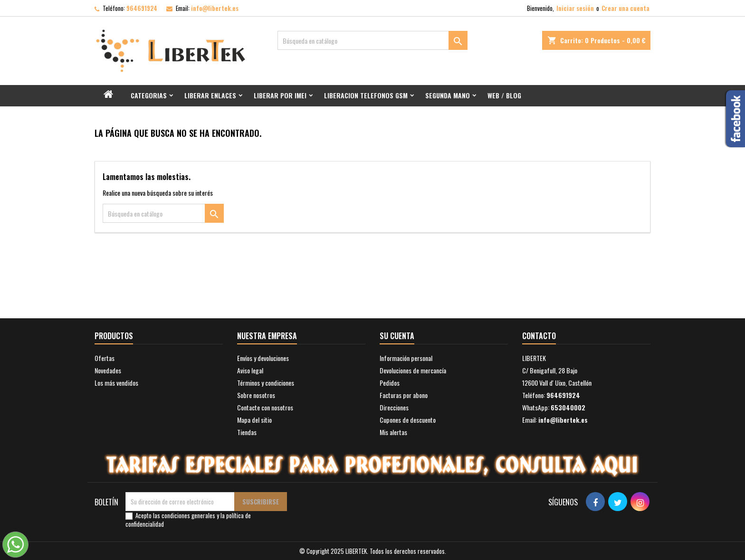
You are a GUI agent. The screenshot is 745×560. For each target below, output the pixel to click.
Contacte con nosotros (265, 407)
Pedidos (390, 383)
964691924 (142, 8)
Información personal (406, 358)
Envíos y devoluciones (263, 358)
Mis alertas (393, 432)
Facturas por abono (404, 395)
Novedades (108, 370)
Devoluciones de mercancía (413, 370)
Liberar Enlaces (210, 95)
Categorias (149, 95)
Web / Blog (504, 95)
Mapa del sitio (254, 420)
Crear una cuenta (626, 8)
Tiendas (247, 432)
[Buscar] (372, 40)
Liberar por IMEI (280, 95)
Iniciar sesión (575, 8)
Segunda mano (448, 95)
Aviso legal (250, 370)
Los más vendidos (116, 383)
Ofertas (105, 358)
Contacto (539, 336)
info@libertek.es (215, 8)
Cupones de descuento (408, 420)
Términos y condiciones (266, 383)
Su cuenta (397, 336)
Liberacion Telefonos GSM (366, 95)
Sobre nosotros (256, 395)
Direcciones (394, 407)
